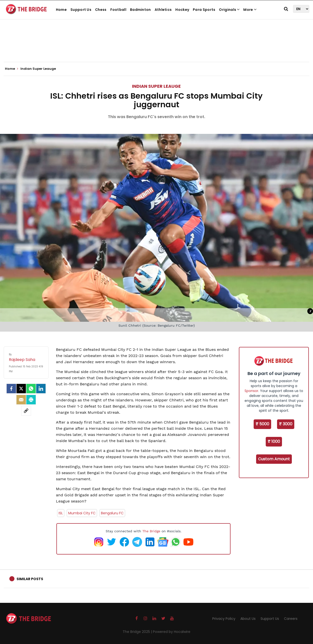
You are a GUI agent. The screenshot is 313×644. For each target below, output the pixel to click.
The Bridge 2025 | (138, 632)
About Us (248, 619)
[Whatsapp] (31, 389)
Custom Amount (274, 459)
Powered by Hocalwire (172, 632)
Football (118, 10)
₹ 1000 (274, 441)
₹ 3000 (286, 424)
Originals (229, 10)
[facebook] (11, 389)
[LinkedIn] (41, 389)
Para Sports (204, 10)
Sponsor (251, 391)
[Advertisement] (157, 47)
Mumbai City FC (82, 513)
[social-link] (26, 411)
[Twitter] (21, 389)
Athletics (163, 10)
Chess (101, 10)
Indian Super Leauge (156, 86)
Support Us (81, 10)
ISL (61, 513)
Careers (291, 619)
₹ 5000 (262, 424)
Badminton (140, 10)
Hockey (182, 10)
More (250, 10)
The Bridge (151, 531)
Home (61, 10)
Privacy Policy (224, 619)
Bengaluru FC (112, 513)
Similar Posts (30, 579)
